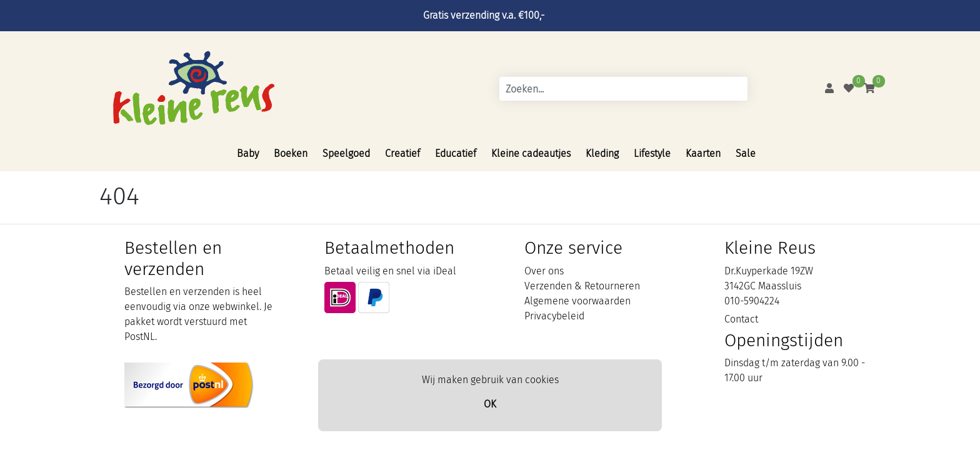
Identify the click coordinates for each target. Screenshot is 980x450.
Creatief (402, 153)
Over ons (544, 271)
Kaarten (703, 153)
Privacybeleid (554, 316)
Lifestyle (652, 153)
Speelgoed (346, 153)
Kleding (602, 153)
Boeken (291, 153)
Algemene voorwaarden (577, 301)
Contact (741, 319)
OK (490, 404)
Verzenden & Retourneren (582, 286)
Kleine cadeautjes (531, 153)
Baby (248, 153)
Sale (746, 153)
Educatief (456, 153)
